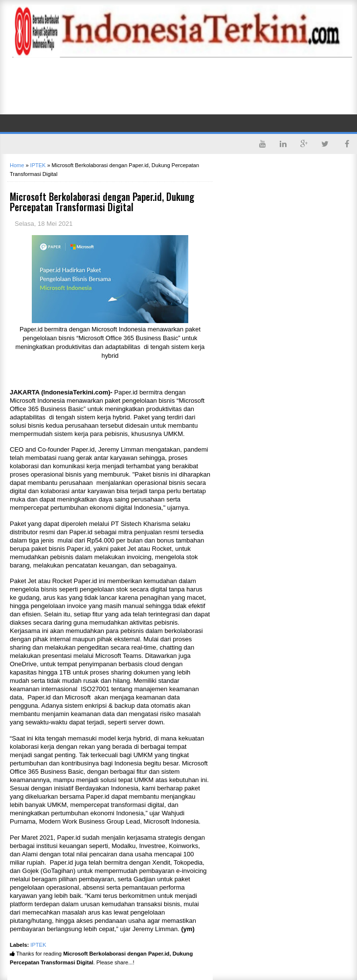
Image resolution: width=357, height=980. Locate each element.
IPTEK (38, 945)
